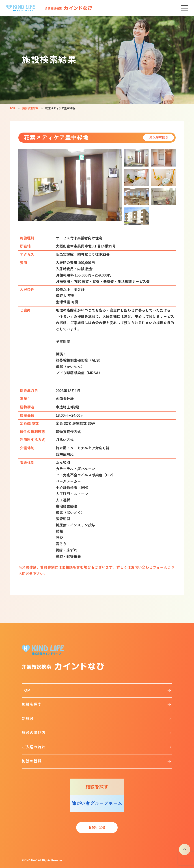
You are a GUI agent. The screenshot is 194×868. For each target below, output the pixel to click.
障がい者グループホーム (97, 803)
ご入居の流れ (34, 747)
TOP (26, 690)
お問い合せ (97, 827)
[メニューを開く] (184, 8)
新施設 (28, 719)
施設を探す (32, 704)
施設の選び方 (34, 733)
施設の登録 (32, 761)
